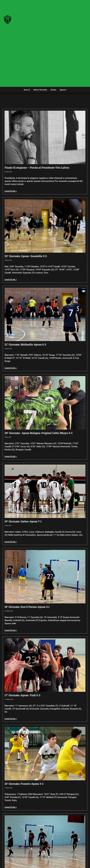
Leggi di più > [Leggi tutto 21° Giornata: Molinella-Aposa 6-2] (11, 368)
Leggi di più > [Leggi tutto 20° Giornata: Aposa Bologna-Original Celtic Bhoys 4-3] (11, 456)
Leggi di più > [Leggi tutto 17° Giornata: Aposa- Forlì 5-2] (11, 719)
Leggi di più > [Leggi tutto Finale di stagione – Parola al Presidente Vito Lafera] (11, 191)
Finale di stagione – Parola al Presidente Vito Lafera (37, 168)
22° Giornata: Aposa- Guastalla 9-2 (26, 256)
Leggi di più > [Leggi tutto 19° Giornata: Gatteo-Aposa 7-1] (11, 542)
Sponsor (63, 90)
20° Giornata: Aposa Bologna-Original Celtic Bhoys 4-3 (38, 433)
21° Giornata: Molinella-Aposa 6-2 (25, 344)
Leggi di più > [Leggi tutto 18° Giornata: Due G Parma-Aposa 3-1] (11, 630)
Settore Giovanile (40, 90)
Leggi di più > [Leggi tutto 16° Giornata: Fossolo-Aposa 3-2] (11, 807)
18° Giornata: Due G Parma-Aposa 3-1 (27, 607)
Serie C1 (27, 90)
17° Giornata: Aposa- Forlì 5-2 (22, 695)
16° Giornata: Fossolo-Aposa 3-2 (24, 784)
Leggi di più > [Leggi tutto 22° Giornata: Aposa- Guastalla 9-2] (11, 279)
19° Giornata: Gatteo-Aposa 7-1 (23, 521)
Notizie (53, 90)
